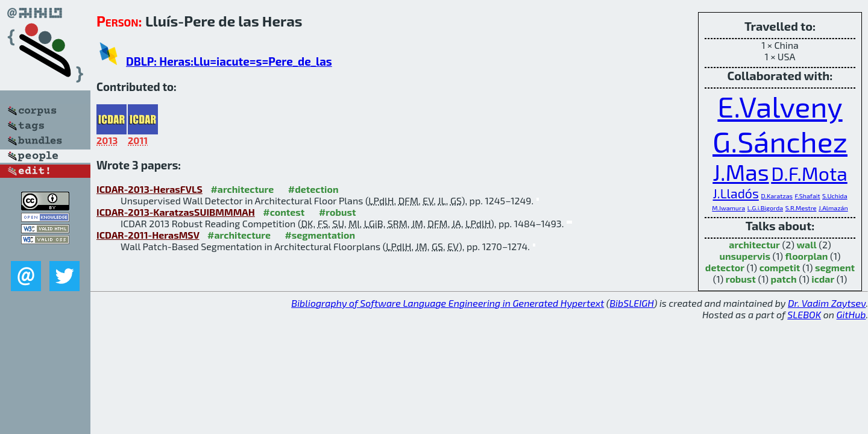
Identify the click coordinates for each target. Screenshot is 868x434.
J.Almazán (833, 208)
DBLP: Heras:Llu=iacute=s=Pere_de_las (229, 61)
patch (784, 279)
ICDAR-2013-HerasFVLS (149, 189)
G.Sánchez (780, 141)
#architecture (242, 189)
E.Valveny (780, 106)
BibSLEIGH (631, 303)
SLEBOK (804, 314)
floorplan (807, 256)
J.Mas (741, 172)
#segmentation (320, 235)
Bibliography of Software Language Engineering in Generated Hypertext (448, 303)
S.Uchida (835, 196)
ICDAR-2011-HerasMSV (148, 235)
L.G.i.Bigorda (765, 208)
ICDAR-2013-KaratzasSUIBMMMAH (176, 212)
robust (741, 279)
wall (807, 244)
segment (835, 267)
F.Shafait (808, 196)
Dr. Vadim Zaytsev (827, 303)
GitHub (851, 314)
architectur (754, 244)
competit (780, 267)
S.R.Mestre (801, 208)
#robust (338, 212)
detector (725, 267)
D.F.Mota (809, 173)
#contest (284, 212)
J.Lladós (736, 193)
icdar (823, 279)
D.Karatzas (777, 196)
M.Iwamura (728, 208)
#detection (313, 189)
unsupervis (745, 256)
